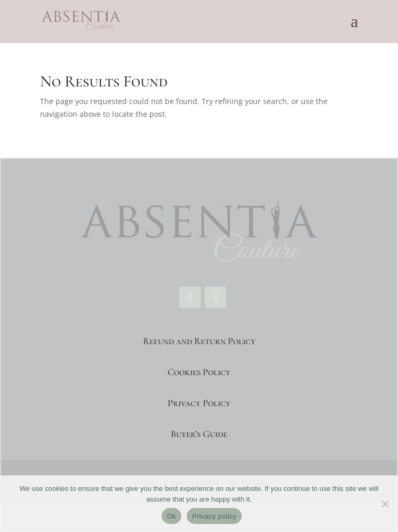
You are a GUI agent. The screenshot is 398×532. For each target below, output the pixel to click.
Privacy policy (214, 516)
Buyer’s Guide (199, 434)
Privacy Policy (199, 403)
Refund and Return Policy (199, 341)
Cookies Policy (199, 372)
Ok (172, 516)
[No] (385, 504)
